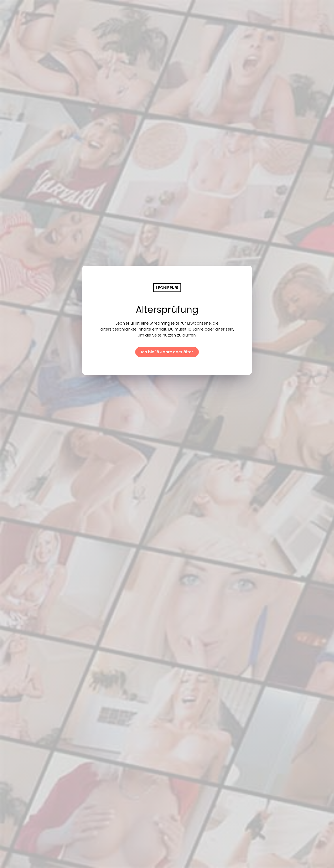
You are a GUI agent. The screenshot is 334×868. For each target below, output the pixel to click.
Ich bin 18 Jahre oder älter (167, 352)
